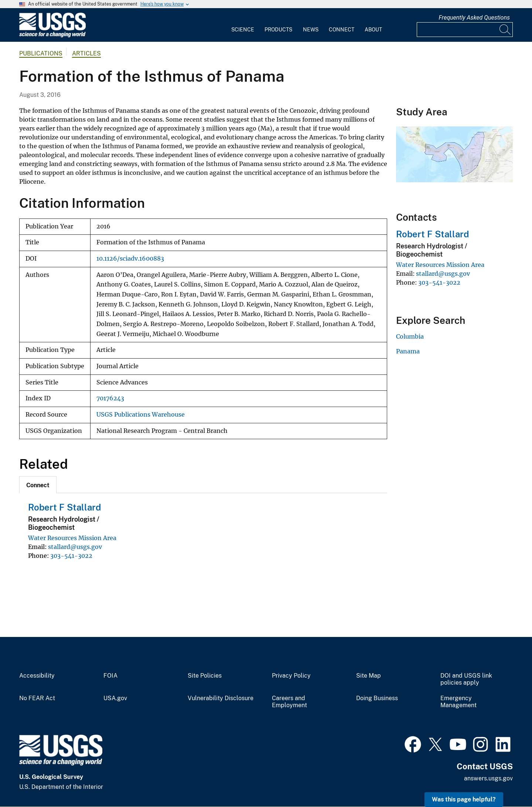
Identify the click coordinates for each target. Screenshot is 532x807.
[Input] (465, 30)
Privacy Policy (291, 676)
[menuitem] (243, 25)
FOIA (110, 676)
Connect (342, 30)
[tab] (38, 485)
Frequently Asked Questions (474, 18)
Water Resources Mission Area (72, 538)
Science (243, 30)
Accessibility (37, 676)
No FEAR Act (37, 698)
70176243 (110, 398)
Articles (86, 53)
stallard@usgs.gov (75, 547)
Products (278, 30)
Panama (408, 351)
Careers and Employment (289, 702)
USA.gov (115, 698)
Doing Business (377, 698)
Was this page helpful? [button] (464, 799)
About (373, 30)
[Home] (52, 36)
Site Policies (205, 676)
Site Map (369, 676)
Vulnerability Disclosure (221, 698)
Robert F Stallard (64, 507)
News (311, 30)
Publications (41, 53)
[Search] (505, 30)
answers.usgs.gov (488, 778)
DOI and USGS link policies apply (466, 679)
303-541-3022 (71, 556)
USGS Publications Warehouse (141, 415)
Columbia (410, 336)
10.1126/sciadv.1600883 (130, 259)
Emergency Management (458, 702)
